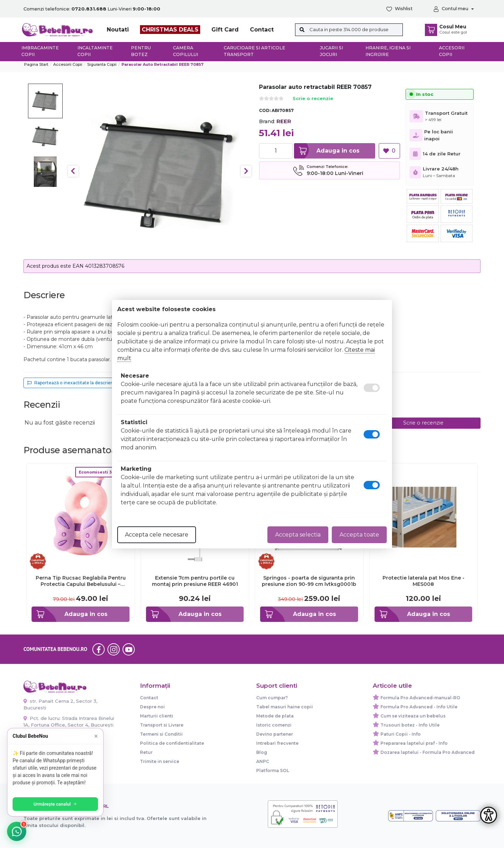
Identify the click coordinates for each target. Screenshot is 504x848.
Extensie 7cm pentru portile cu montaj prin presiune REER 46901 (195, 581)
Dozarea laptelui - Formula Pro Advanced (428, 752)
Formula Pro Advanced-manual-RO (420, 698)
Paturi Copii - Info (401, 734)
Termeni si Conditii (161, 734)
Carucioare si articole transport (254, 51)
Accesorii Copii (68, 64)
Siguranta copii (102, 64)
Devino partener (275, 734)
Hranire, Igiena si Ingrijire (388, 51)
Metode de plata (275, 716)
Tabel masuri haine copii (285, 707)
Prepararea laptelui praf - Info (414, 743)
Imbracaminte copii (40, 51)
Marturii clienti (157, 716)
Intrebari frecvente (277, 743)
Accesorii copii (452, 51)
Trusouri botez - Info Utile (410, 725)
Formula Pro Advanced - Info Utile (419, 707)
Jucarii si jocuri (331, 51)
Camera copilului (185, 51)
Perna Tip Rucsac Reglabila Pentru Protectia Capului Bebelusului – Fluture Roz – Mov (81, 581)
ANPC (263, 761)
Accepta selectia (298, 535)
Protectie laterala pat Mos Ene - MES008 (423, 581)
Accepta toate (359, 535)
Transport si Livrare (162, 725)
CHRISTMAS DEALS (170, 30)
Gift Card (225, 30)
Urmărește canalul (56, 804)
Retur (146, 752)
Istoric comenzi (274, 725)
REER (284, 121)
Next (246, 171)
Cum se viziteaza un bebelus (413, 716)
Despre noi (152, 707)
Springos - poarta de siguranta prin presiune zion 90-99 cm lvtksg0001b (309, 581)
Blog (262, 752)
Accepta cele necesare (157, 535)
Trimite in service (160, 761)
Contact (262, 30)
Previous (73, 171)
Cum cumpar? (272, 698)
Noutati (118, 30)
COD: (265, 110)
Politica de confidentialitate (172, 743)
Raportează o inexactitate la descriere (71, 383)
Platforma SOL (273, 770)
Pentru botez (141, 51)
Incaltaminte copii (95, 51)
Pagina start (36, 64)
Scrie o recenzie (313, 99)
